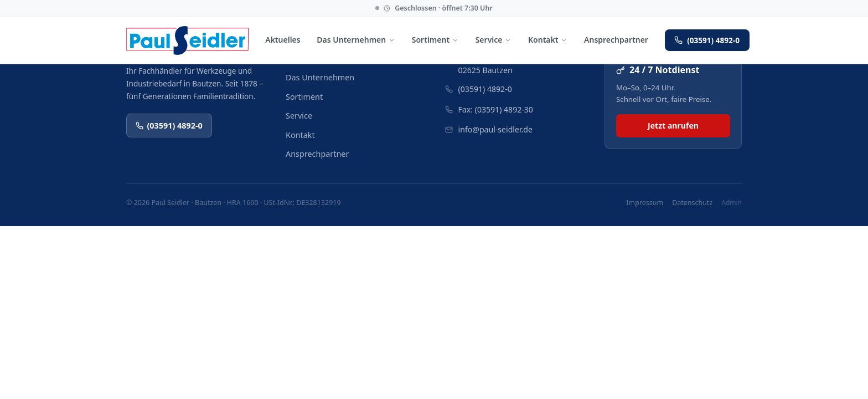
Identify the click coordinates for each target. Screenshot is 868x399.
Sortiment (435, 40)
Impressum (645, 203)
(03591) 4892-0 (707, 40)
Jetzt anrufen (673, 126)
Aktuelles (283, 40)
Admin (732, 203)
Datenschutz (692, 203)
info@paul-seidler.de (495, 129)
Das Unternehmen (356, 40)
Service (494, 40)
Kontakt (548, 40)
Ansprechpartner (616, 40)
